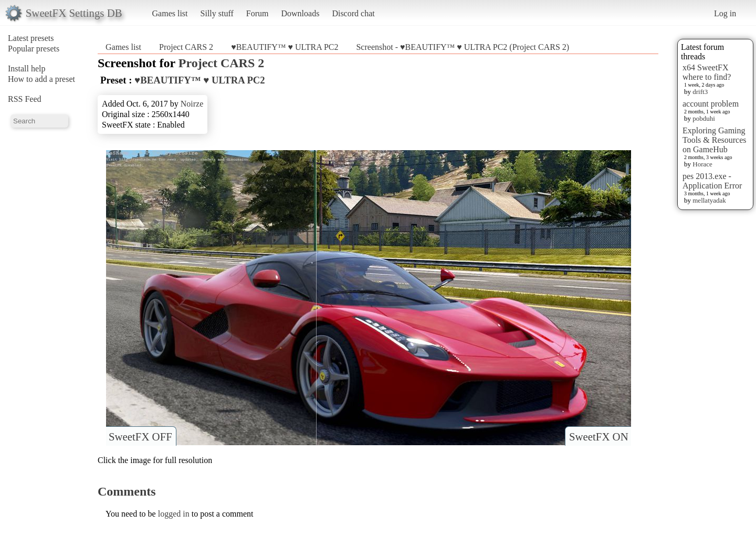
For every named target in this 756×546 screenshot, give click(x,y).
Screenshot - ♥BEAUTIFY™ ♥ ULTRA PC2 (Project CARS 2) (463, 47)
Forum (258, 13)
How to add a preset (41, 79)
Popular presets (34, 49)
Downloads (300, 13)
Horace (702, 164)
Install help (27, 69)
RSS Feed (25, 99)
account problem (711, 104)
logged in (174, 514)
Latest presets (31, 38)
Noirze (192, 104)
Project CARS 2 (186, 47)
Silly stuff (217, 13)
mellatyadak (709, 200)
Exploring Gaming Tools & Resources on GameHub (715, 140)
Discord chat (353, 13)
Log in (725, 13)
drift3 (700, 92)
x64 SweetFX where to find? (707, 72)
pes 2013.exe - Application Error (712, 181)
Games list (170, 13)
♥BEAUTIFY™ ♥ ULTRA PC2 (285, 47)
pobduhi (704, 118)
